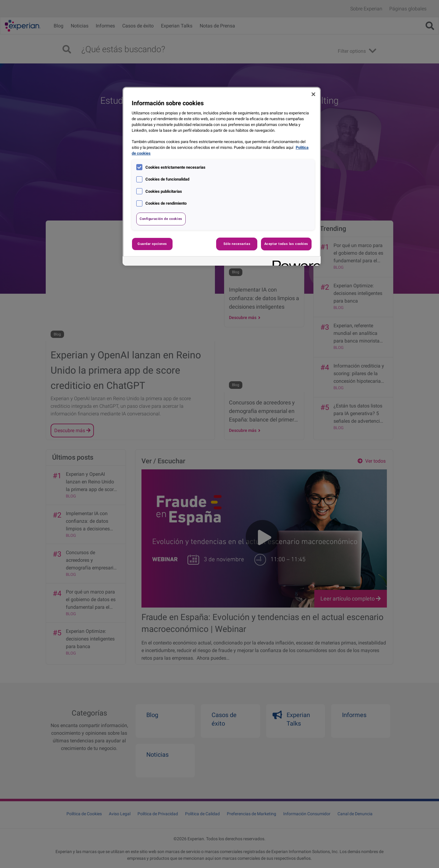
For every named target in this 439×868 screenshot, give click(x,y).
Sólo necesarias (237, 244)
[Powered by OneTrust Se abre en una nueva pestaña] (294, 262)
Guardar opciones (152, 244)
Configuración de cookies (161, 219)
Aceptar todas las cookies (286, 244)
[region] (222, 176)
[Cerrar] (313, 94)
